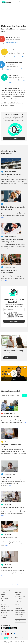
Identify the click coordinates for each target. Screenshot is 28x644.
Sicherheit (4, 618)
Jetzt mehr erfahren (10, 358)
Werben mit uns (18, 618)
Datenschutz (4, 612)
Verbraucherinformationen (8, 610)
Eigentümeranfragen (20, 610)
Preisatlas (17, 600)
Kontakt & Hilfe (18, 593)
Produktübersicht (19, 607)
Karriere (3, 594)
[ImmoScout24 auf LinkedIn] (14, 635)
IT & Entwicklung (19, 598)
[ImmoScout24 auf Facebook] (3, 635)
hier (15, 318)
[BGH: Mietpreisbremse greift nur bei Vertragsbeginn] (14, 204)
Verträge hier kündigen (20, 596)
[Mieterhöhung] (14, 473)
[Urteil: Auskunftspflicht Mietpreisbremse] (14, 267)
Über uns (3, 593)
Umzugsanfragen (19, 614)
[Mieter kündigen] (14, 564)
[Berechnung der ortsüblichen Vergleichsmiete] (14, 442)
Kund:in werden (20, 621)
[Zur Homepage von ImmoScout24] (6, 3)
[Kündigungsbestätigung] (14, 534)
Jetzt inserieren (14, 138)
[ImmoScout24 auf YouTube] (8, 635)
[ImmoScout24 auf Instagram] (5, 635)
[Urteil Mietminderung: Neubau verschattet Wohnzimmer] (14, 172)
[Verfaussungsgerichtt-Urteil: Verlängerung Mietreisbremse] (14, 236)
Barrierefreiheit (5, 598)
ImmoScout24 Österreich (21, 602)
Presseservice (18, 594)
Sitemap (3, 596)
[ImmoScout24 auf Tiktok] (11, 635)
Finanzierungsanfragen (20, 612)
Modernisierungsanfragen (21, 616)
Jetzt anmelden (14, 321)
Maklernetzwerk (18, 609)
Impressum (4, 600)
